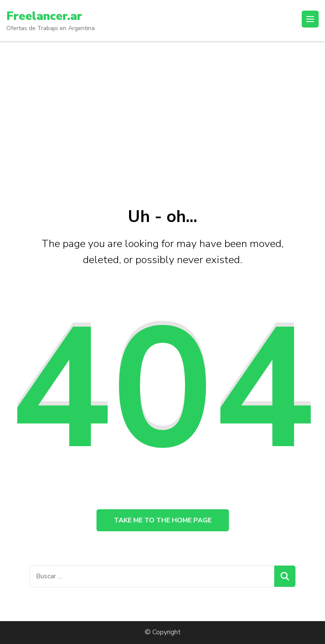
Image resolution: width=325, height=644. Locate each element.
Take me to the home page (163, 520)
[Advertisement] (162, 105)
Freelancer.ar (44, 16)
